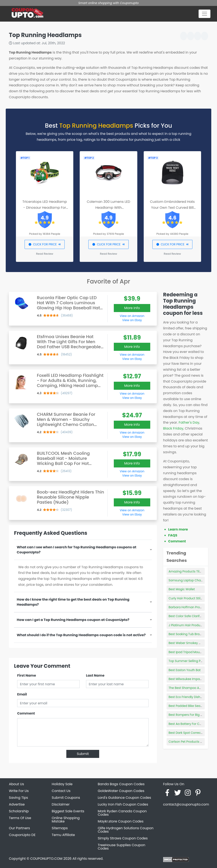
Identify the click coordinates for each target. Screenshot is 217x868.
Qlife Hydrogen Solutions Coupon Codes (126, 830)
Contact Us (61, 791)
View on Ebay (132, 320)
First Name (27, 675)
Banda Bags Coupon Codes (121, 784)
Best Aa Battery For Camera (189, 724)
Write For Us (19, 791)
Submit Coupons (66, 798)
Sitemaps (60, 828)
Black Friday (173, 428)
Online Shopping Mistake (66, 820)
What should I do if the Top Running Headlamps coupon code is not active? (81, 635)
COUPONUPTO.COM (46, 859)
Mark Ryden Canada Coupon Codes (122, 813)
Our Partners (19, 828)
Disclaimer (61, 804)
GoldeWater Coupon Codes (121, 791)
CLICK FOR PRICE (45, 244)
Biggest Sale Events (68, 811)
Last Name (95, 675)
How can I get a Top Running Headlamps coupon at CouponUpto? (73, 620)
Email (22, 694)
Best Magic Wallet (182, 589)
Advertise (17, 804)
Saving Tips (18, 798)
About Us (16, 784)
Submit (83, 754)
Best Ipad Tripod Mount (186, 652)
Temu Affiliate (63, 835)
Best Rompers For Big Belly (188, 715)
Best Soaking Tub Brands (187, 634)
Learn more (178, 529)
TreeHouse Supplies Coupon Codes (121, 847)
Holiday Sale (62, 784)
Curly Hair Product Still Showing (192, 598)
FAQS (173, 535)
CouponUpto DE (22, 835)
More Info (132, 308)
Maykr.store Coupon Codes (121, 821)
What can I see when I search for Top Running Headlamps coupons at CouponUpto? (77, 550)
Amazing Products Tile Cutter (190, 571)
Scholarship (19, 811)
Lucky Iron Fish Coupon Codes (123, 804)
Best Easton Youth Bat (185, 670)
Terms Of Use (20, 818)
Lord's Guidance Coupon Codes (124, 798)
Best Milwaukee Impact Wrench (192, 679)
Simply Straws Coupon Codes (123, 838)
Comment (26, 713)
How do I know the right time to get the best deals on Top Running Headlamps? (73, 602)
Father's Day (189, 422)
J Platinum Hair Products (187, 625)
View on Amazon (132, 316)
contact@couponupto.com (186, 804)
